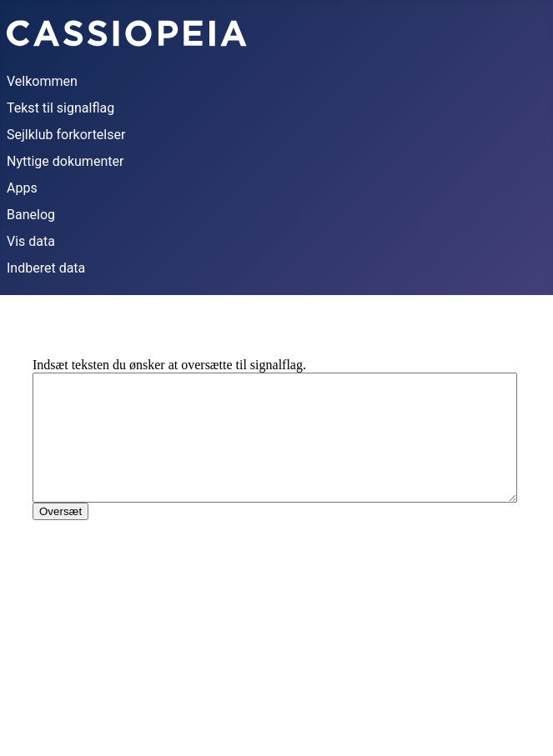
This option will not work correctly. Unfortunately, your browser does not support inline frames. (276, 529)
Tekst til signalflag (60, 108)
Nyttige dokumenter (65, 161)
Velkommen (42, 81)
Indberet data (46, 268)
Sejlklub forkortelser (66, 135)
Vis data (31, 241)
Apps (22, 188)
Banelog (31, 215)
